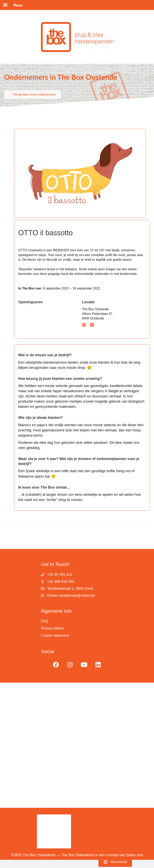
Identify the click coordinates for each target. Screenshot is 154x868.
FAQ (45, 621)
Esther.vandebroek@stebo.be (71, 596)
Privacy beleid (52, 628)
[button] (56, 665)
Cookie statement (55, 636)
